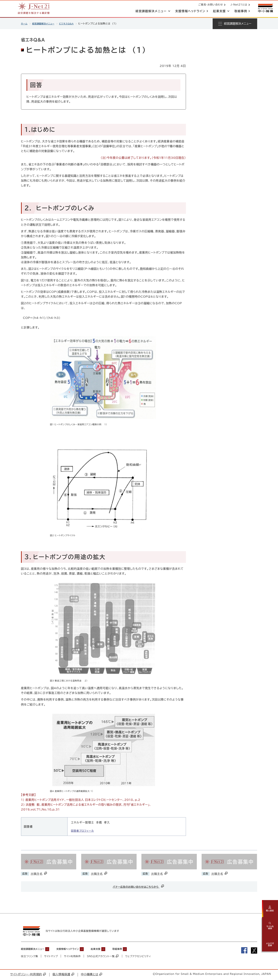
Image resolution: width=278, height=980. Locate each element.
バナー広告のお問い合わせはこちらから (139, 886)
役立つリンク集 (30, 957)
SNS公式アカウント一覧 (103, 957)
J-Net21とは (238, 5)
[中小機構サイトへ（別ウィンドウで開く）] (265, 8)
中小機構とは (92, 975)
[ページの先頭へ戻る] (270, 961)
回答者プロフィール (84, 831)
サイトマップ (51, 957)
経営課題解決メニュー (46, 24)
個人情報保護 (63, 975)
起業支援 (109, 949)
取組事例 (134, 949)
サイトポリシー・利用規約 (28, 975)
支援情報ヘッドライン (76, 949)
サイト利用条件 (73, 957)
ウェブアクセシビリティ (139, 957)
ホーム (25, 24)
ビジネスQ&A (71, 24)
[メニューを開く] (235, 24)
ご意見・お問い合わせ (210, 5)
